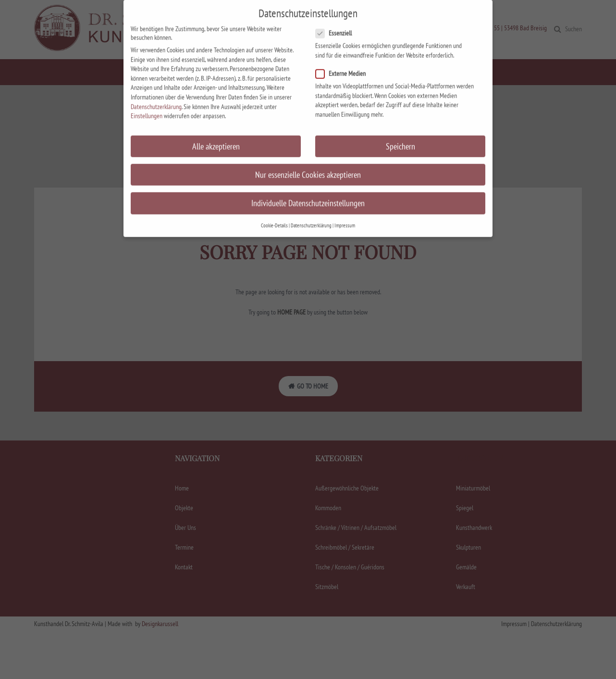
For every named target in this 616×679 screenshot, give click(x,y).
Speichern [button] (400, 137)
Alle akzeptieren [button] (216, 137)
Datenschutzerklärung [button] (311, 216)
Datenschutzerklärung (156, 97)
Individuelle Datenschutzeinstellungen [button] (308, 194)
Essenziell (337, 24)
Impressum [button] (345, 216)
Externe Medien (344, 64)
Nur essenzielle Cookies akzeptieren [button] (308, 165)
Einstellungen (147, 107)
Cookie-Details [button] (274, 216)
